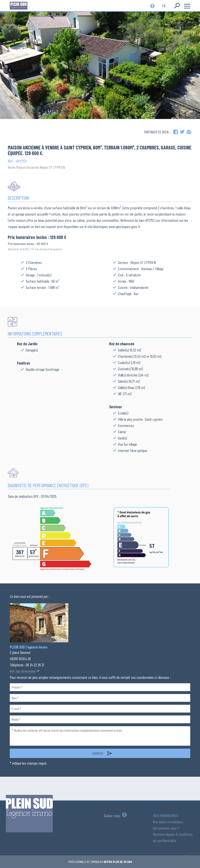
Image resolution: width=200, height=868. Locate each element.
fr (164, 6)
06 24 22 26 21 (35, 665)
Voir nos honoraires (23, 671)
